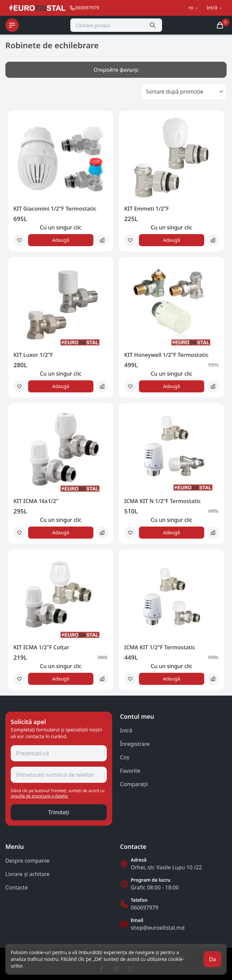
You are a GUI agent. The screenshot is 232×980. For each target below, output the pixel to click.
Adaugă (61, 240)
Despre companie (27, 861)
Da (212, 959)
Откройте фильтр (116, 70)
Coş (125, 757)
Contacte (17, 887)
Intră (126, 730)
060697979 (145, 908)
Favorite (130, 771)
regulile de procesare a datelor (40, 796)
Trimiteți (59, 812)
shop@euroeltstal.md (158, 928)
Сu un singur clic (61, 227)
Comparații (134, 784)
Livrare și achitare (27, 874)
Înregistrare (135, 744)
